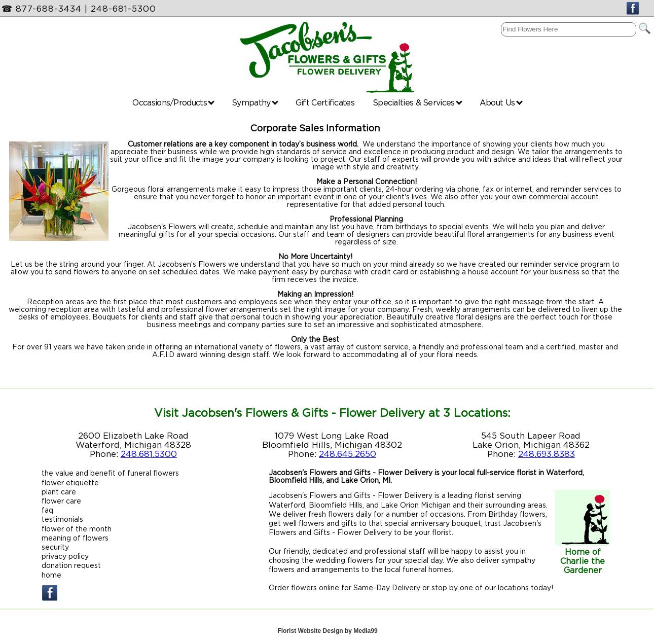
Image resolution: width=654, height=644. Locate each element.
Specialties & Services (417, 102)
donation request (71, 565)
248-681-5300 (123, 9)
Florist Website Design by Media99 (327, 631)
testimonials (62, 519)
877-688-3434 (49, 9)
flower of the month (77, 529)
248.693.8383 (547, 454)
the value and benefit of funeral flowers (110, 473)
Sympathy (255, 102)
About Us (501, 102)
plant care (59, 492)
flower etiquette (70, 482)
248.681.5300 (149, 454)
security (55, 547)
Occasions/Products (173, 102)
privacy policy (65, 556)
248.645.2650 (348, 454)
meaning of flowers (75, 538)
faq (47, 510)
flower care (61, 501)
